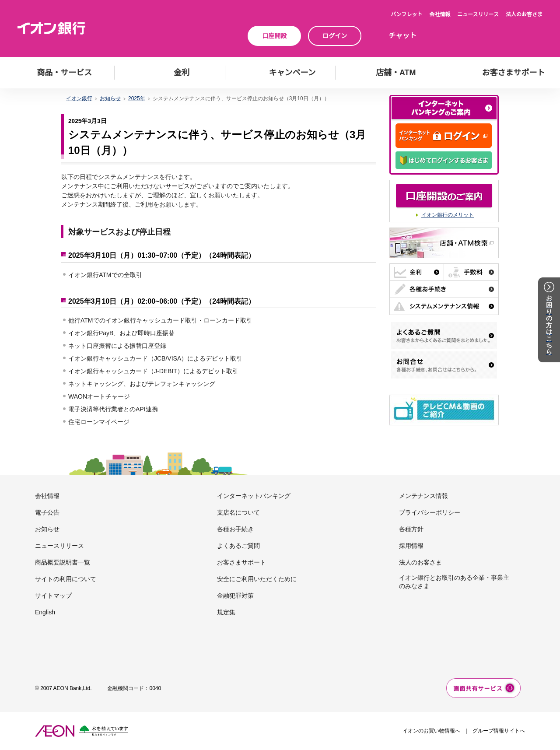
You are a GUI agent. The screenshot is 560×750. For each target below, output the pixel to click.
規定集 (226, 612)
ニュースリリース (478, 14)
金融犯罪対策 (235, 596)
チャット (402, 36)
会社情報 (440, 14)
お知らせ (47, 529)
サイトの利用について (66, 579)
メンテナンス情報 (423, 496)
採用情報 (411, 546)
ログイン (335, 36)
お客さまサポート (241, 562)
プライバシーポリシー (430, 512)
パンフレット (406, 14)
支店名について (238, 512)
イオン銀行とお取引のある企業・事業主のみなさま (454, 582)
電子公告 (47, 512)
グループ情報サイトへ (499, 731)
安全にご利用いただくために (257, 579)
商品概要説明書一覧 (63, 562)
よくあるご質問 (238, 546)
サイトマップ (53, 596)
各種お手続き (235, 529)
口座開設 (274, 36)
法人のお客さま (524, 14)
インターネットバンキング (254, 496)
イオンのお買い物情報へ (431, 731)
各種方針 (411, 529)
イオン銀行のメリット (448, 215)
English (45, 612)
